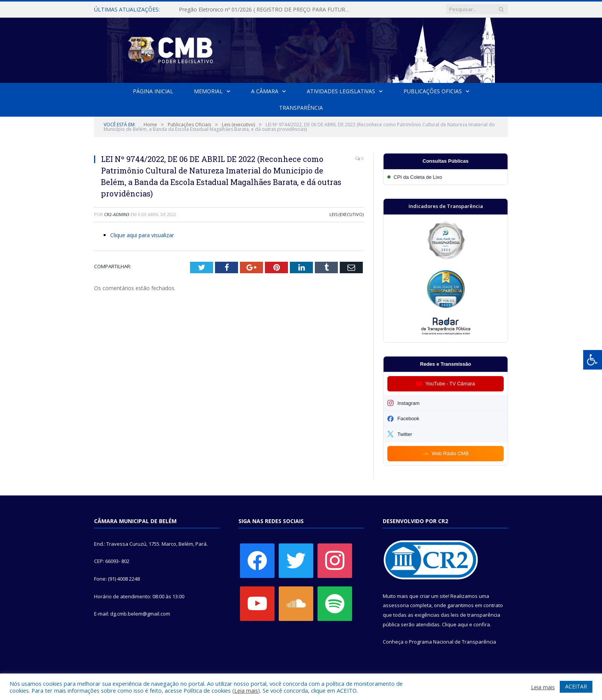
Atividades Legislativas (341, 91)
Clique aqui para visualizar (142, 235)
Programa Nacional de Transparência (452, 642)
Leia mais (246, 690)
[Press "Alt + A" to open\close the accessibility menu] (593, 360)
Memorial (208, 91)
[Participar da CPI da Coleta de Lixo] (446, 177)
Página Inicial (153, 91)
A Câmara (265, 91)
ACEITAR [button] (576, 686)
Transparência (301, 108)
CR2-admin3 (117, 214)
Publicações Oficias (433, 91)
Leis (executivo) (346, 214)
